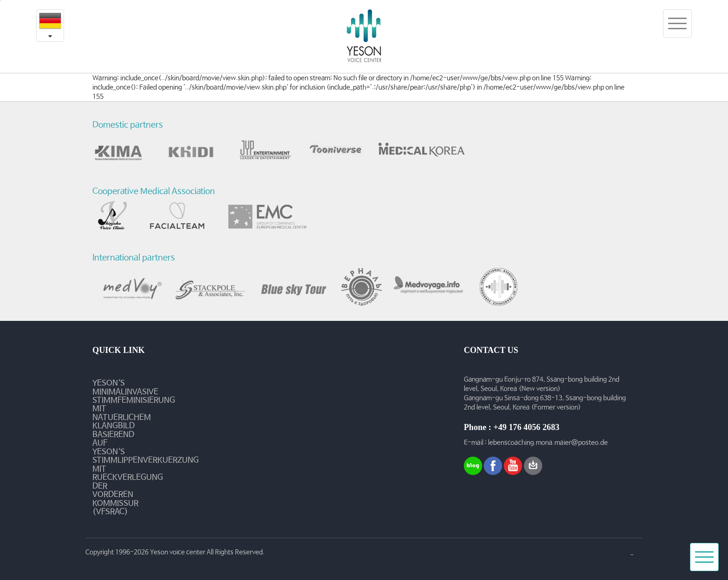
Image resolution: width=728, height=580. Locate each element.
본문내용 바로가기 (0, 0)
